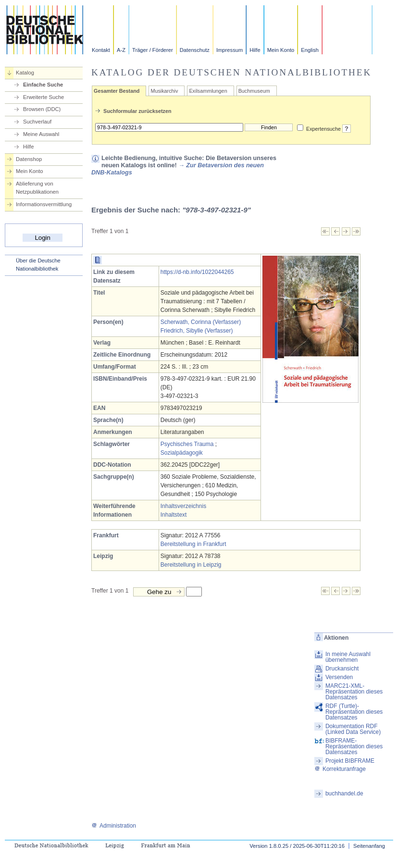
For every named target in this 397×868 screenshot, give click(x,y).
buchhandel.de (344, 794)
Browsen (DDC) (42, 109)
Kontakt (101, 50)
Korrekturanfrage (340, 769)
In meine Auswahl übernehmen (348, 657)
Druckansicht (342, 669)
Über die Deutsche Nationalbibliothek (38, 265)
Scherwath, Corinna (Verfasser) (201, 322)
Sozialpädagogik (182, 453)
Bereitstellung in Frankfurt (193, 544)
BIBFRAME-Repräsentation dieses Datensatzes (354, 746)
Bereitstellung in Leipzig (191, 565)
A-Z (121, 50)
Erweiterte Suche (43, 97)
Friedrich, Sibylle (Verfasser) (197, 331)
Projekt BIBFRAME (350, 761)
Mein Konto (281, 50)
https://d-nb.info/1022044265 (197, 272)
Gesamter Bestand (117, 91)
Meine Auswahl (41, 134)
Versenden (339, 677)
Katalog (25, 73)
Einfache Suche (43, 85)
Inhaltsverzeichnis (183, 506)
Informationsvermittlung (44, 204)
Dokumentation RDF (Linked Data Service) (353, 729)
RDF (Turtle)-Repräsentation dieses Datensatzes (354, 712)
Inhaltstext (174, 515)
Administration (114, 826)
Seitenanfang (369, 846)
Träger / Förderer (153, 50)
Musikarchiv (164, 91)
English (310, 50)
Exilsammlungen (208, 91)
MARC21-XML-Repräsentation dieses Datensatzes (354, 692)
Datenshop (29, 159)
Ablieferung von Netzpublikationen (37, 188)
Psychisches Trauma (187, 444)
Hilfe (255, 50)
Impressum (230, 50)
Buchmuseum (254, 91)
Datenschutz (195, 50)
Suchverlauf (37, 122)
